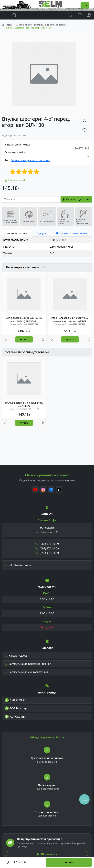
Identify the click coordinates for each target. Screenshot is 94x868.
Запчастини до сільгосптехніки (26, 672)
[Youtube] (35, 490)
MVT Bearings (16, 708)
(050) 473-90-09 (47, 553)
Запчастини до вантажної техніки (28, 664)
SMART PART (15, 700)
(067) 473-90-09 (47, 544)
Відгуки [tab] (42, 233)
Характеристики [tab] (17, 233)
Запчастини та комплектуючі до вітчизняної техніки (43, 25)
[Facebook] (51, 490)
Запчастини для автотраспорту (31, 160)
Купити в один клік (76, 199)
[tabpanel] (47, 247)
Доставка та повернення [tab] (72, 233)
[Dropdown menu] (85, 5)
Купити (24, 339)
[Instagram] (43, 490)
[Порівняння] (43, 340)
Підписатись (47, 854)
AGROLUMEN (16, 717)
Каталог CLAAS (16, 656)
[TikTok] (59, 490)
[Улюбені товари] (5, 340)
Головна (9, 25)
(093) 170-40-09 (47, 548)
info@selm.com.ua (18, 565)
